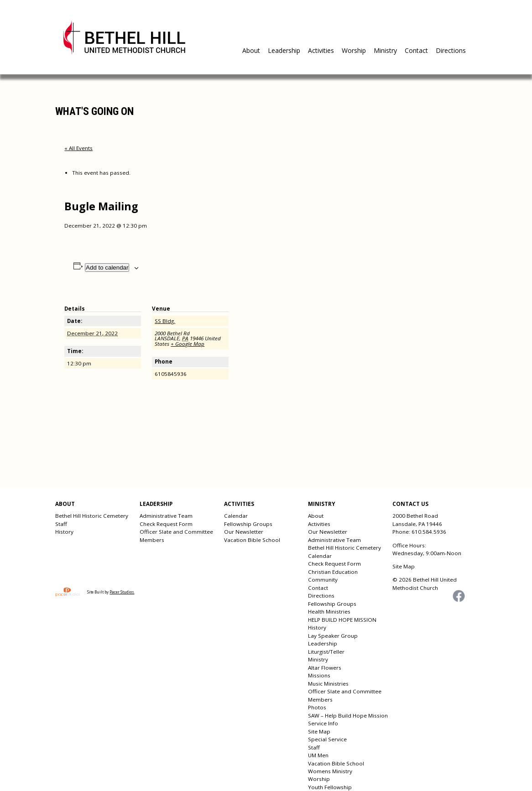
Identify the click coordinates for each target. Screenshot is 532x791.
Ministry (385, 50)
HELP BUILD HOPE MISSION (342, 620)
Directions (451, 50)
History (64, 532)
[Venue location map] (288, 354)
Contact (416, 50)
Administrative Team (166, 516)
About (251, 50)
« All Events (78, 148)
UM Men (318, 755)
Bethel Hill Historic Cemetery (92, 516)
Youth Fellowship (330, 787)
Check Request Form (166, 524)
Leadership (284, 50)
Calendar (236, 516)
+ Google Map (188, 344)
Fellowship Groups (248, 524)
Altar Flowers (325, 668)
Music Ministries (328, 684)
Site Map (319, 731)
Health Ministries (329, 611)
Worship (354, 50)
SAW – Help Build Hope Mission (348, 716)
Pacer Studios (122, 592)
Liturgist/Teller (326, 652)
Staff (61, 524)
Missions (319, 675)
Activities (321, 50)
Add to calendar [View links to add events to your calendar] (107, 268)
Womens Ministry (330, 771)
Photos (317, 707)
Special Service (327, 739)
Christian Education (333, 572)
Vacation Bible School (252, 540)
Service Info (323, 723)
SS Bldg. (165, 321)
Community (323, 580)
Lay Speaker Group (333, 636)
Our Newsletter (244, 532)
